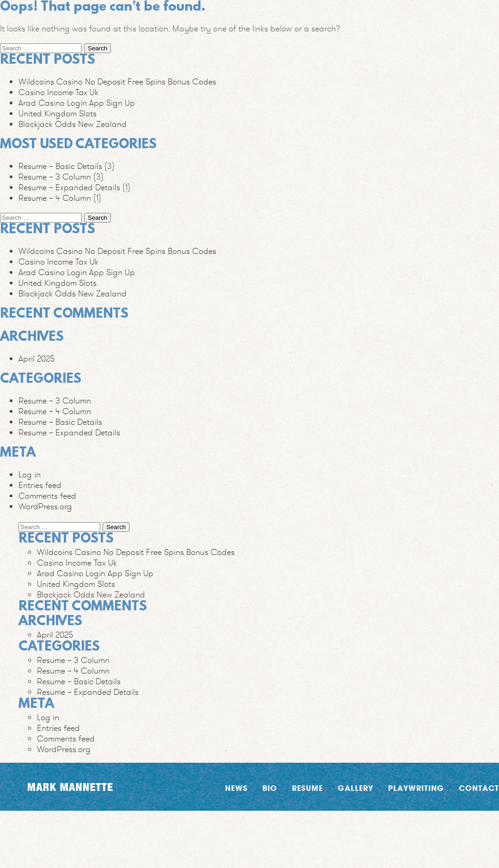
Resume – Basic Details (60, 166)
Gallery (356, 788)
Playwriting (416, 788)
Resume (307, 788)
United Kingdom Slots (58, 113)
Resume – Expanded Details (69, 187)
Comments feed (47, 496)
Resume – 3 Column (55, 177)
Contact (479, 788)
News (236, 788)
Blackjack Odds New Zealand (73, 124)
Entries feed (40, 485)
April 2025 (37, 359)
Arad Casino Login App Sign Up (77, 103)
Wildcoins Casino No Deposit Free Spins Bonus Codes (117, 81)
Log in (30, 474)
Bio (270, 788)
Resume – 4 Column (55, 198)
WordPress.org (45, 506)
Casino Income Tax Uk (58, 92)
